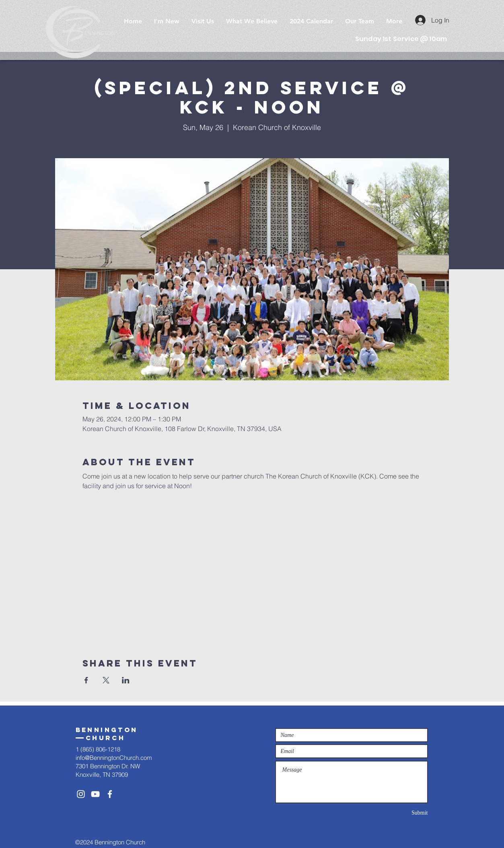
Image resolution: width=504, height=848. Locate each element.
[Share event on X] (106, 680)
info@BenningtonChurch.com (114, 758)
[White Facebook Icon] (110, 794)
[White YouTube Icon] (95, 794)
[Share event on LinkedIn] (126, 680)
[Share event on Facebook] (86, 680)
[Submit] (399, 813)
